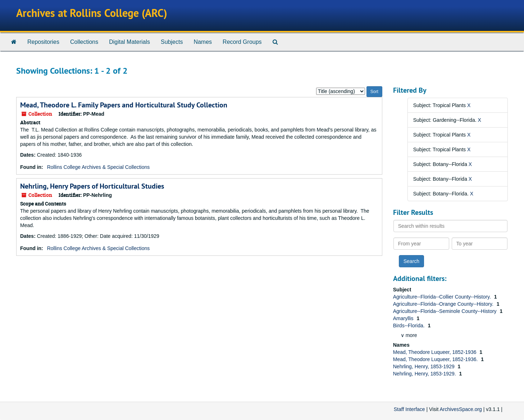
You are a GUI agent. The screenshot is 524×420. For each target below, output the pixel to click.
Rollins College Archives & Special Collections (99, 167)
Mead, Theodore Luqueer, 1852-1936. (436, 359)
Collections (84, 42)
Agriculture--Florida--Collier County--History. (443, 297)
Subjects (172, 42)
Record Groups (242, 42)
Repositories (43, 42)
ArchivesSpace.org (461, 409)
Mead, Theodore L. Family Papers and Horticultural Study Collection (124, 105)
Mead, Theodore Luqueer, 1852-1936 (436, 352)
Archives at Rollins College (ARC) (92, 13)
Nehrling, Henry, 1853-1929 (425, 366)
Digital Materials (129, 42)
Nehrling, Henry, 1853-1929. (425, 374)
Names (203, 42)
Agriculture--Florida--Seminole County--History (446, 311)
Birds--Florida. (410, 326)
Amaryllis (404, 318)
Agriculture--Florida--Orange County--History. (444, 304)
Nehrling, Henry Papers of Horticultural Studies (92, 186)
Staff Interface (409, 409)
